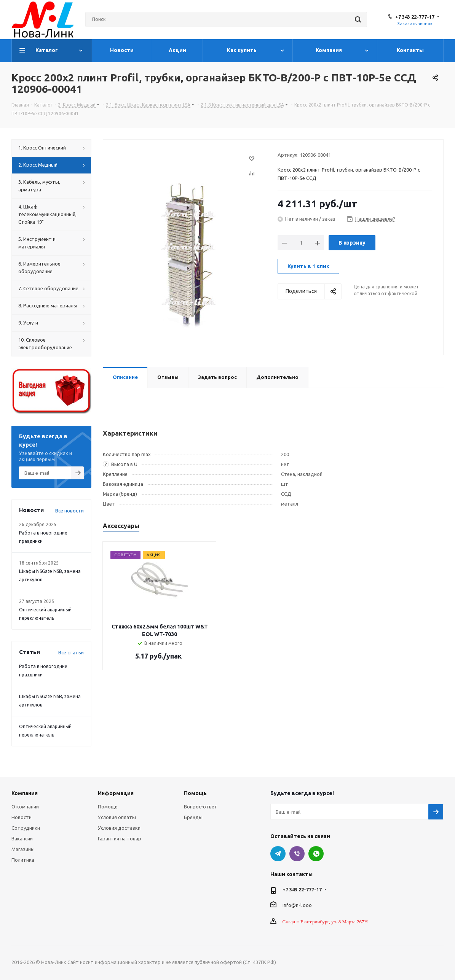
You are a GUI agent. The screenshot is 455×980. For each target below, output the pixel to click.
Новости (22, 817)
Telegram (278, 854)
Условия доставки (119, 828)
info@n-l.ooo (297, 905)
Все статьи (71, 652)
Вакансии (22, 838)
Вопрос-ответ (201, 807)
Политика (23, 860)
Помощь (108, 807)
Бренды (193, 817)
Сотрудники (26, 828)
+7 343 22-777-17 (415, 17)
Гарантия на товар (120, 838)
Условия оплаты (117, 817)
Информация (116, 793)
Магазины (23, 849)
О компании (25, 807)
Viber (297, 854)
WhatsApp (316, 854)
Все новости (69, 511)
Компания (25, 793)
